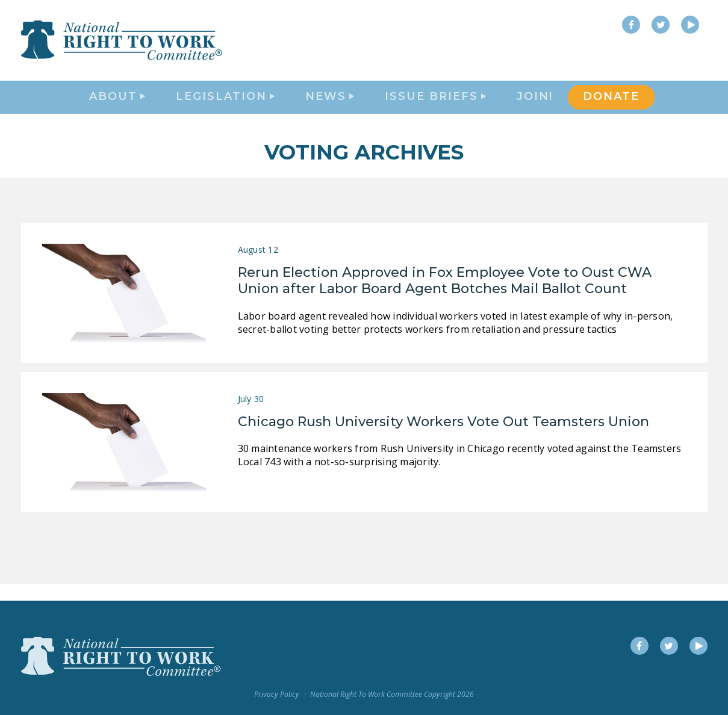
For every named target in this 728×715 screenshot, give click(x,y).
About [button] (117, 106)
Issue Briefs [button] (435, 106)
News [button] (330, 106)
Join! (535, 106)
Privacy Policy (277, 694)
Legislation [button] (225, 106)
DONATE (611, 106)
